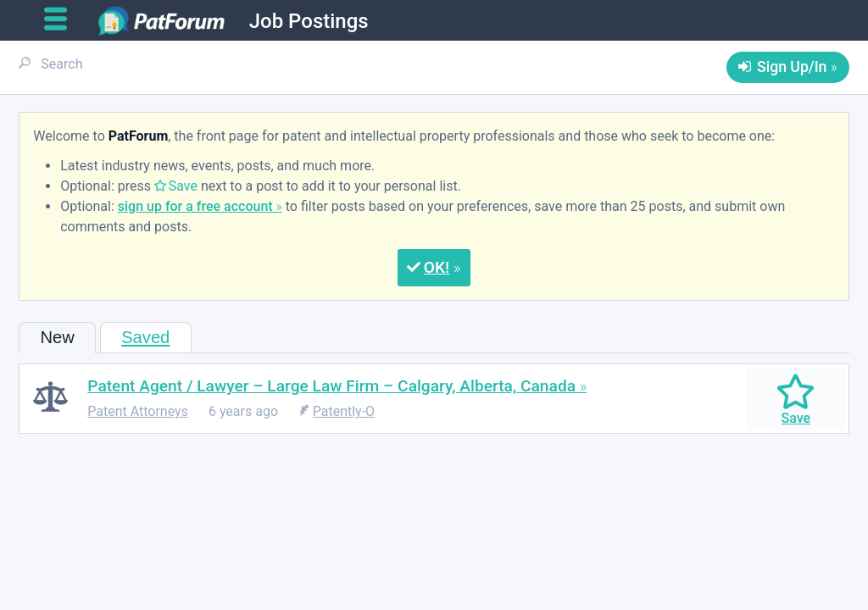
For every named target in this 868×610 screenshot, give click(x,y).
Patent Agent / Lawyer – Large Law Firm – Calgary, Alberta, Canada (331, 386)
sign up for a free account (195, 206)
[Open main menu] (62, 19)
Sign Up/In (792, 67)
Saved (145, 337)
